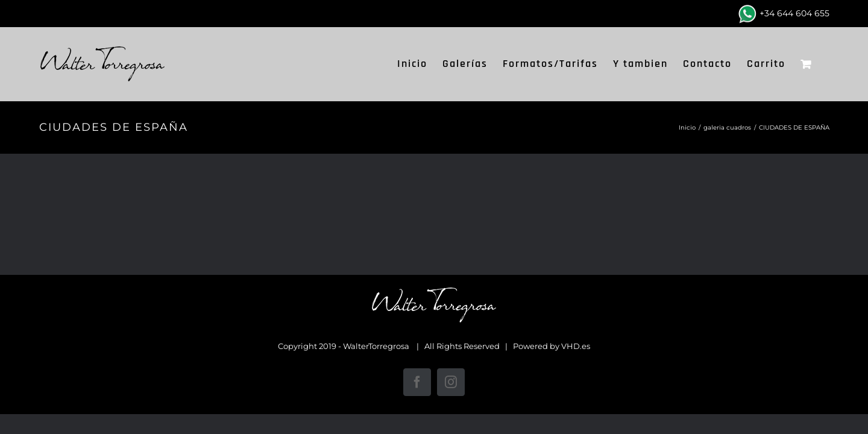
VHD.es (576, 346)
